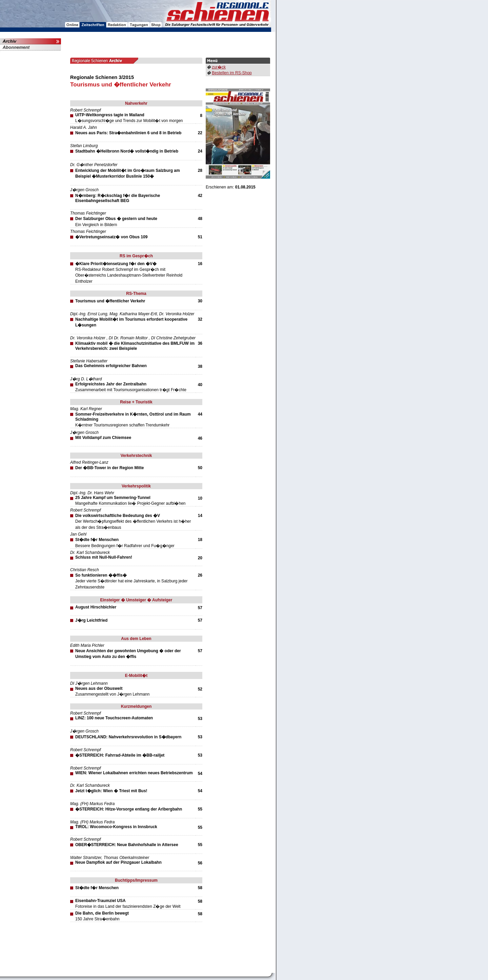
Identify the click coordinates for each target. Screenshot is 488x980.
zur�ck (219, 67)
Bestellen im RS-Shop (232, 73)
